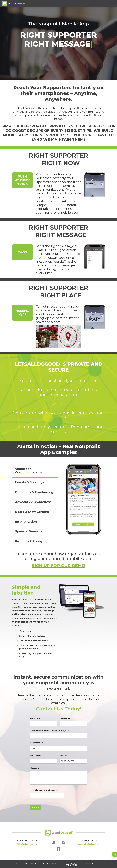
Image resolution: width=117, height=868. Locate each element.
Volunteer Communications (29, 471)
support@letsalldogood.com (91, 844)
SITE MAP (90, 863)
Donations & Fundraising (34, 492)
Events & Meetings (30, 482)
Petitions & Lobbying (31, 541)
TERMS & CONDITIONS (71, 864)
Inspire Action (26, 522)
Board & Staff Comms (32, 512)
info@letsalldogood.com (26, 844)
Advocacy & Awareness (33, 502)
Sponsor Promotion (30, 531)
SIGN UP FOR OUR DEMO (59, 566)
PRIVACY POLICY (50, 863)
